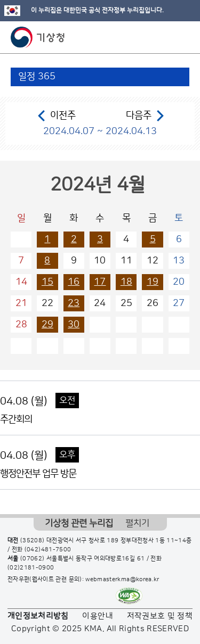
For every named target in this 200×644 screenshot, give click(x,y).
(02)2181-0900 (31, 568)
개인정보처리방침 (38, 616)
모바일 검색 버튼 (166, 37)
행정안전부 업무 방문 (38, 474)
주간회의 (16, 419)
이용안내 (97, 616)
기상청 (38, 37)
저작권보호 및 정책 (160, 616)
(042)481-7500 (48, 550)
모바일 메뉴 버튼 (183, 37)
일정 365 (37, 77)
